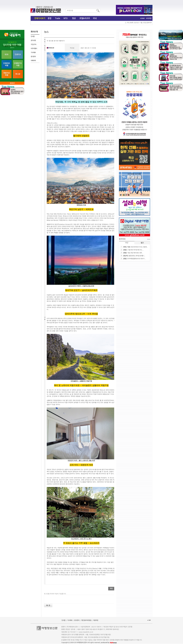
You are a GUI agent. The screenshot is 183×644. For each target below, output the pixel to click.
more (149, 239)
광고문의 (33, 57)
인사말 (33, 36)
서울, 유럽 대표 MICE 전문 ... (135, 253)
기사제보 (33, 53)
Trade (58, 18)
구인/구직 (33, 44)
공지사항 (33, 40)
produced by (109, 643)
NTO (66, 18)
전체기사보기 (40, 18)
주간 (127, 243)
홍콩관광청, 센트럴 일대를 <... (137, 256)
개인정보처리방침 (86, 620)
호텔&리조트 (85, 18)
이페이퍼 (33, 61)
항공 (74, 18)
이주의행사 (34, 49)
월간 (142, 243)
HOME (142, 18)
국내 (95, 18)
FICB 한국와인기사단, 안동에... (139, 247)
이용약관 (96, 620)
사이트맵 (149, 18)
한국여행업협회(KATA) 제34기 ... (137, 259)
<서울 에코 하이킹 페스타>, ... (135, 250)
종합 (50, 18)
